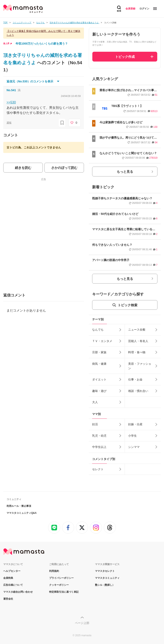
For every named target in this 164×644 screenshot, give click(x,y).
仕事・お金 (135, 379)
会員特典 (8, 578)
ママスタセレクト (105, 571)
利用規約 (54, 571)
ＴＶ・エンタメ (102, 341)
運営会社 (8, 599)
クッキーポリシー (59, 585)
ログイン (144, 9)
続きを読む (23, 168)
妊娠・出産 (135, 424)
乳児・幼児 (99, 436)
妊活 (95, 424)
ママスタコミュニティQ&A (22, 513)
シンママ (134, 447)
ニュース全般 (137, 330)
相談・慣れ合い (138, 391)
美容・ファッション (140, 366)
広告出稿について (13, 585)
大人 (95, 402)
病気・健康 (99, 364)
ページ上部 (82, 623)
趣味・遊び (99, 391)
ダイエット (99, 379)
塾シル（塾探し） (105, 585)
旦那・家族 (99, 352)
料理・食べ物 (137, 352)
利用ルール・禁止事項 (19, 506)
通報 (9, 123)
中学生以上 (99, 447)
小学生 (132, 436)
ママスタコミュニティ (107, 578)
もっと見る (125, 172)
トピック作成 (125, 57)
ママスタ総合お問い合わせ (18, 592)
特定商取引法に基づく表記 (64, 592)
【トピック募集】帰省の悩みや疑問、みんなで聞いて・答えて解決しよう (43, 33)
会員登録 (130, 9)
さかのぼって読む (64, 168)
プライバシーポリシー (61, 578)
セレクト (98, 469)
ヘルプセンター (12, 571)
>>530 (11, 102)
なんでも (98, 330)
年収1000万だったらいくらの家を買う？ (42, 44)
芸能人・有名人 (138, 341)
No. (11, 90)
